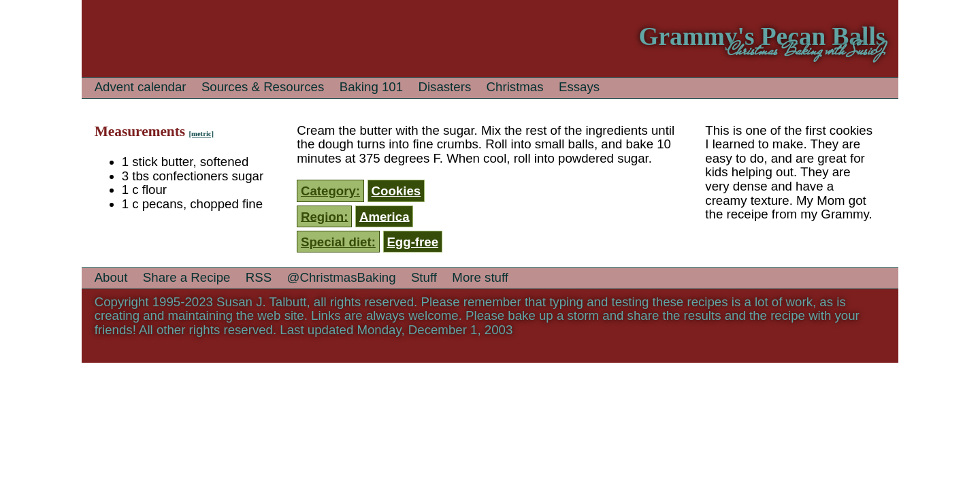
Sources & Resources (263, 87)
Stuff (424, 277)
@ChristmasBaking (342, 277)
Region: (324, 216)
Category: (330, 191)
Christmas (515, 87)
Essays (579, 87)
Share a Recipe (187, 277)
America (385, 216)
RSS (259, 277)
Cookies (396, 191)
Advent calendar (141, 87)
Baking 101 (371, 87)
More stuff (480, 277)
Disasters (444, 87)
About (111, 277)
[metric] (201, 134)
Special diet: (338, 242)
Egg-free (412, 242)
